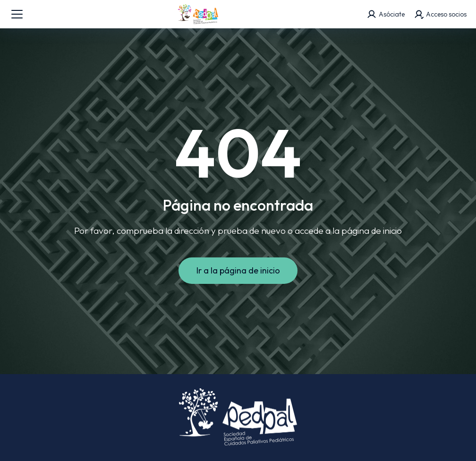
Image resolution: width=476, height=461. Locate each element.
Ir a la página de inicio (238, 270)
